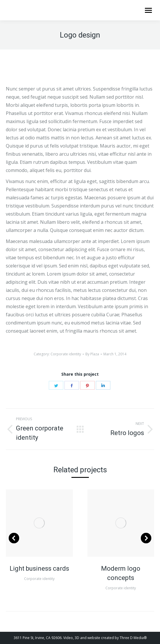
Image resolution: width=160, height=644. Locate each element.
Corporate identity (66, 354)
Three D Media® (133, 638)
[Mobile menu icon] (148, 10)
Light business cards (39, 568)
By (92, 354)
